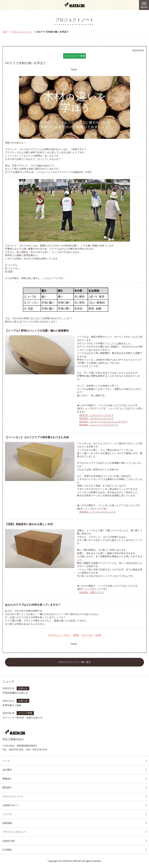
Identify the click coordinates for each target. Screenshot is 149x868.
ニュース (7, 814)
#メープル (87, 635)
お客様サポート (11, 805)
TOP (5, 32)
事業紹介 (7, 779)
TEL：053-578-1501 (13, 750)
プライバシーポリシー (14, 832)
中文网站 (7, 850)
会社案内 (7, 770)
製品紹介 (7, 787)
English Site (9, 841)
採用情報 (7, 823)
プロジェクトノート (22, 32)
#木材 (98, 635)
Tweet (74, 70)
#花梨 (76, 635)
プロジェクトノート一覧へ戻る (74, 662)
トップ (6, 761)
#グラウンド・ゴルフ (59, 635)
